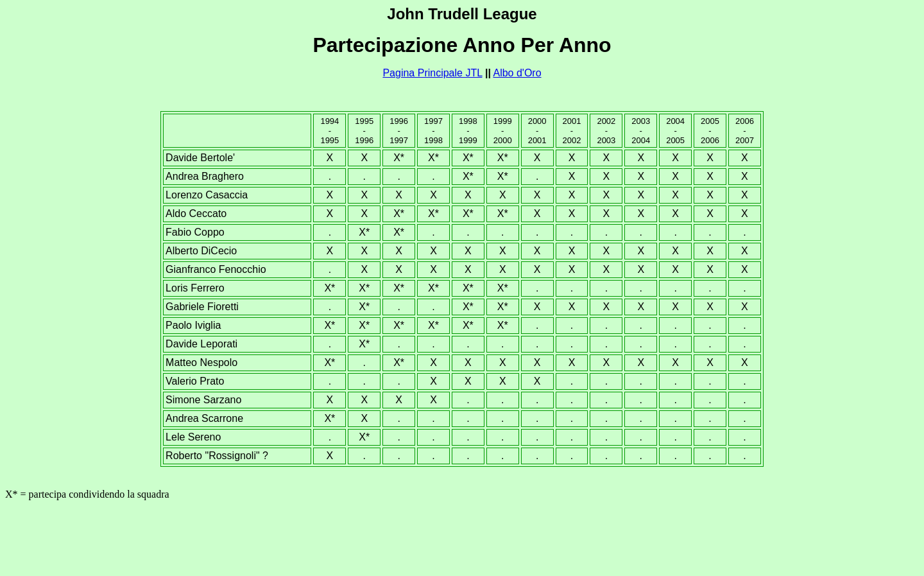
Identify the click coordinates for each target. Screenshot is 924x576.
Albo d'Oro (517, 73)
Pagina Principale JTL (432, 73)
